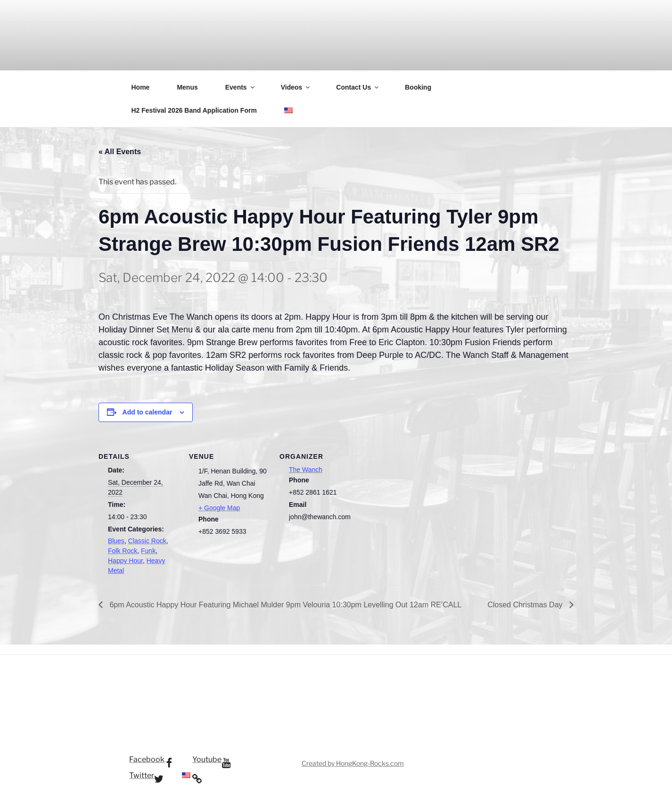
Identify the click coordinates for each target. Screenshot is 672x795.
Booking (418, 87)
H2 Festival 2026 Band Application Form (194, 110)
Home (141, 87)
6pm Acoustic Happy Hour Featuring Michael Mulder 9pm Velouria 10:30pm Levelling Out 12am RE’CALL (285, 605)
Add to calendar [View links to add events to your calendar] (148, 412)
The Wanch (306, 470)
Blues (116, 541)
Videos (296, 87)
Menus (187, 87)
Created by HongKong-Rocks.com (353, 763)
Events (241, 87)
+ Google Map (219, 508)
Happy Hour (125, 561)
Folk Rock (123, 551)
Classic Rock (147, 541)
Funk (148, 551)
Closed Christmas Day (526, 605)
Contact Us (358, 87)
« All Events (120, 152)
